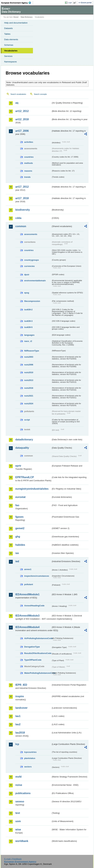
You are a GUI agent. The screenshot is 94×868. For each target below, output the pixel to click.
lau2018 (20, 733)
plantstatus (30, 758)
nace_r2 (28, 341)
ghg (18, 537)
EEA (17, 3)
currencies (29, 266)
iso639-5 (28, 327)
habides (20, 545)
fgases (19, 517)
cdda (18, 218)
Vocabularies (11, 51)
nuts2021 (29, 396)
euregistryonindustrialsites (32, 489)
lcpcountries (30, 752)
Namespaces (10, 62)
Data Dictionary (27, 17)
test (18, 813)
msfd (18, 777)
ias (17, 553)
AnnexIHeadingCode (34, 606)
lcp (17, 744)
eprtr (18, 466)
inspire (20, 696)
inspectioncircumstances (37, 576)
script (27, 420)
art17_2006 (22, 131)
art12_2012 (22, 111)
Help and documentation (16, 23)
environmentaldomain (35, 281)
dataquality (22, 448)
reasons (28, 171)
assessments (31, 234)
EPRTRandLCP (25, 477)
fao (17, 505)
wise (18, 830)
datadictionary (24, 440)
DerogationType (32, 647)
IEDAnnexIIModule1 (27, 594)
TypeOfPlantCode (33, 660)
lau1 (18, 716)
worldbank (22, 841)
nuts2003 (29, 357)
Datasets (8, 28)
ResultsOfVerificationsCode (38, 653)
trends (27, 177)
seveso (20, 801)
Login (70, 3)
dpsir (27, 275)
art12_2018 (22, 119)
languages (29, 335)
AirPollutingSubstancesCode (38, 638)
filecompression (32, 301)
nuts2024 (29, 404)
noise (19, 785)
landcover (21, 708)
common (21, 226)
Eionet (16, 17)
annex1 (28, 569)
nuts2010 (29, 372)
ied (17, 561)
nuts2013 (29, 380)
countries (29, 157)
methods (29, 163)
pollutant (29, 584)
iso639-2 (28, 310)
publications (23, 793)
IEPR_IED (21, 685)
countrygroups (31, 260)
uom (18, 821)
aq (17, 103)
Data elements (11, 39)
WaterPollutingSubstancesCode (38, 673)
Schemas (9, 45)
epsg (27, 293)
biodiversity (23, 210)
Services (8, 56)
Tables (7, 34)
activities (29, 142)
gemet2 (20, 528)
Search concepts (40, 94)
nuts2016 (29, 388)
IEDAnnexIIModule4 (27, 627)
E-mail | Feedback (13, 859)
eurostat (20, 497)
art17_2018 (22, 198)
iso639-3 (28, 321)
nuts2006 (29, 365)
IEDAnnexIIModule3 (27, 616)
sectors (28, 767)
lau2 (18, 724)
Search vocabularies (18, 94)
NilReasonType (32, 351)
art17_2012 (22, 187)
